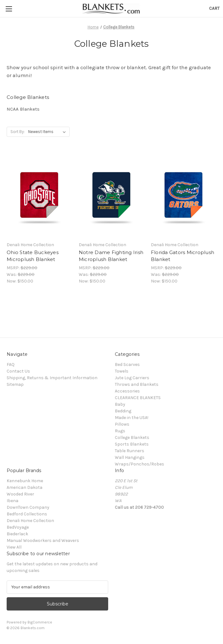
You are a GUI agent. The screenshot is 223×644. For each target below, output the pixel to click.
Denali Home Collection (30, 521)
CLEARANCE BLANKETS (138, 398)
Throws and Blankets (137, 384)
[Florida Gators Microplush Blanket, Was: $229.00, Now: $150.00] (184, 195)
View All (14, 547)
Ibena (12, 501)
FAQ (11, 365)
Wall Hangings (130, 457)
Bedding (123, 411)
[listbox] (48, 132)
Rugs (120, 431)
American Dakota (25, 487)
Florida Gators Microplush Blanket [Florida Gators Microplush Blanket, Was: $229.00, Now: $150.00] (183, 256)
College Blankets (132, 437)
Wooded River (20, 494)
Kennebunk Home (25, 481)
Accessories (127, 391)
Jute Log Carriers (132, 378)
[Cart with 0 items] (214, 8)
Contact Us (18, 371)
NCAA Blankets (23, 109)
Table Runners (130, 451)
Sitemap (15, 384)
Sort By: (18, 132)
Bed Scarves (127, 365)
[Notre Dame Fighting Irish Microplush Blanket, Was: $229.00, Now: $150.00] (111, 195)
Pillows (122, 424)
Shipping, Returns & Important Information (52, 378)
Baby (120, 404)
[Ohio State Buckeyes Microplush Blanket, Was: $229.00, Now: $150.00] (39, 195)
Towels (122, 371)
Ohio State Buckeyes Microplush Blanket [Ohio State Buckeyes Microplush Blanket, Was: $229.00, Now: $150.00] (33, 256)
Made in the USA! (132, 418)
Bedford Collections (27, 514)
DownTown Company (28, 507)
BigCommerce (40, 622)
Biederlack (17, 534)
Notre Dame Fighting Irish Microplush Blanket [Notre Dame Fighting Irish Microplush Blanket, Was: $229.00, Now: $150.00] (111, 256)
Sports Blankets (132, 444)
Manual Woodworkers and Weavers (43, 541)
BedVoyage (18, 527)
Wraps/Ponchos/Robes (139, 464)
